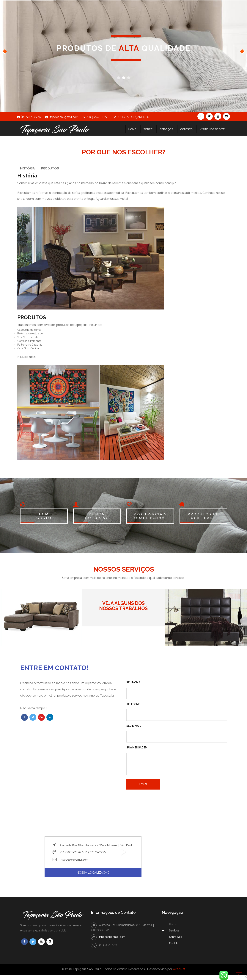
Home (132, 129)
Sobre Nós (176, 938)
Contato (186, 129)
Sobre (148, 129)
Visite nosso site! (213, 129)
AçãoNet (179, 970)
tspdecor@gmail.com (65, 117)
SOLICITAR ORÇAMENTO (134, 117)
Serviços (166, 129)
